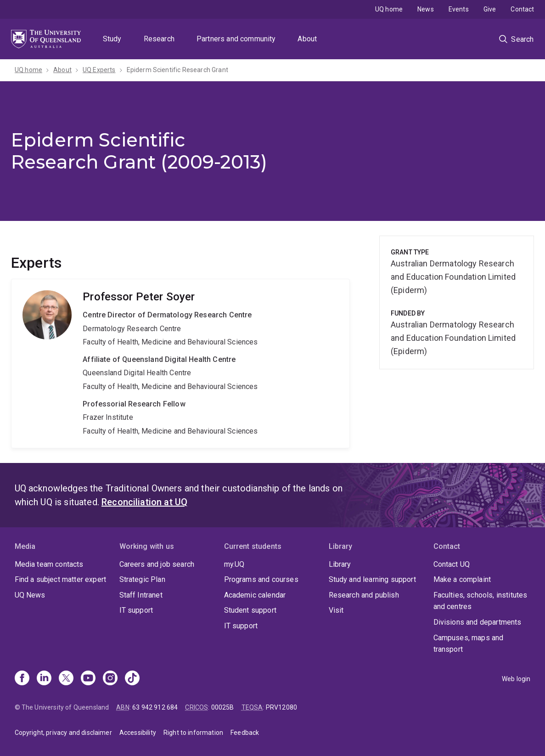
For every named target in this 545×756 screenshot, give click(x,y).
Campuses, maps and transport (469, 644)
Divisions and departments (478, 622)
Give (490, 9)
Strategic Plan (142, 579)
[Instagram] (110, 679)
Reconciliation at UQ (144, 502)
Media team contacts (49, 564)
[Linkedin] (44, 679)
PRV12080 (281, 707)
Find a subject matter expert (60, 579)
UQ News (30, 595)
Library (340, 564)
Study (112, 39)
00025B (223, 707)
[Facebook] (22, 679)
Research (159, 39)
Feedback (245, 733)
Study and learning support (372, 579)
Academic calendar (255, 595)
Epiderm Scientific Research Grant (177, 70)
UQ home (389, 9)
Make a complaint (462, 579)
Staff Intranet (141, 595)
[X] (66, 679)
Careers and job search (157, 564)
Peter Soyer (180, 364)
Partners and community (236, 39)
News (426, 9)
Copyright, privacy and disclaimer (63, 733)
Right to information (193, 733)
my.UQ (234, 564)
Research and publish (364, 595)
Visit (336, 610)
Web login (516, 679)
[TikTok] (132, 679)
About (307, 39)
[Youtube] (88, 679)
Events (459, 9)
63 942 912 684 (155, 707)
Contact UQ (452, 564)
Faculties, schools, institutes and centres (480, 601)
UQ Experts (99, 70)
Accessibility (138, 733)
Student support (250, 610)
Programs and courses (261, 579)
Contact (522, 9)
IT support (136, 610)
